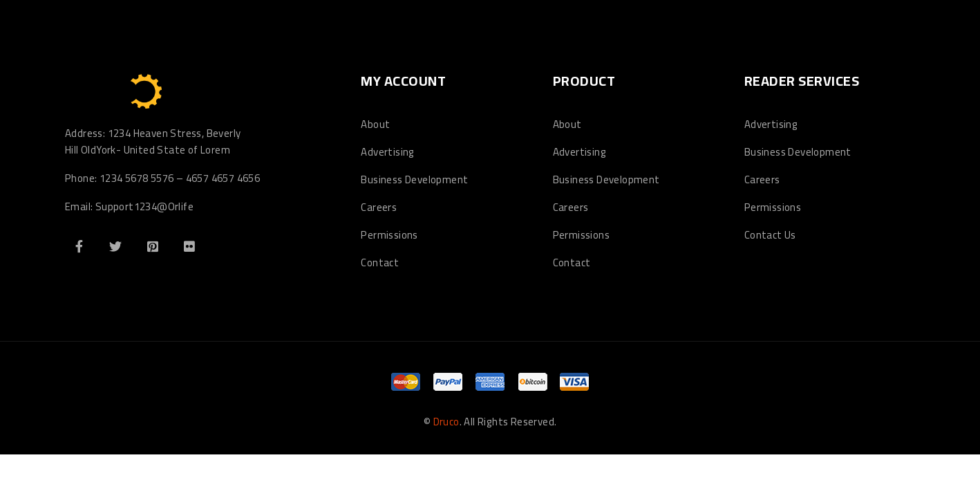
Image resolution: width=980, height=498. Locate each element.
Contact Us (770, 235)
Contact (380, 262)
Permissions (389, 235)
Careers (379, 207)
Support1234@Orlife (144, 206)
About (375, 124)
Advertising (387, 152)
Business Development (414, 179)
